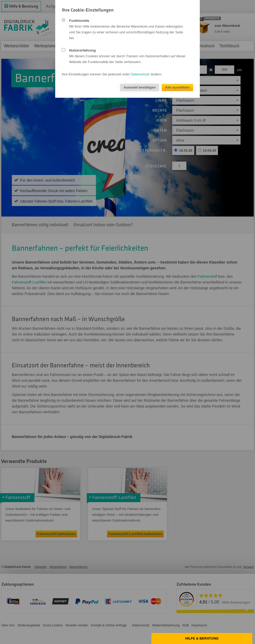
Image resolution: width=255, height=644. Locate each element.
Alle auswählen (177, 87)
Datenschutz (140, 74)
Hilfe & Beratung (202, 638)
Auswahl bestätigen (140, 87)
